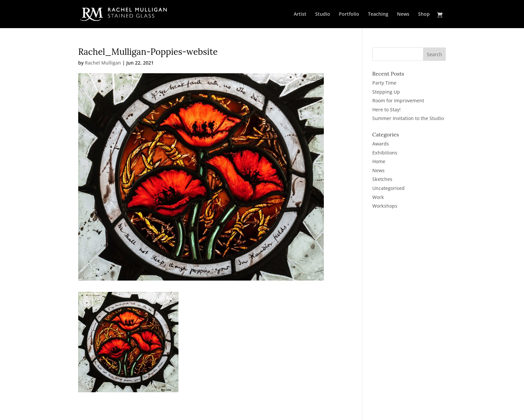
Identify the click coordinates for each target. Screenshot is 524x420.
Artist (300, 14)
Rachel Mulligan (103, 63)
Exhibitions (385, 153)
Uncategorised (388, 188)
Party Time (384, 83)
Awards (381, 144)
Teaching (378, 14)
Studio (323, 14)
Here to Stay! (386, 110)
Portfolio (349, 14)
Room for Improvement (398, 100)
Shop (424, 14)
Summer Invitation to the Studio (408, 118)
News (403, 14)
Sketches (382, 179)
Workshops (385, 206)
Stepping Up (386, 92)
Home (379, 161)
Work (378, 197)
